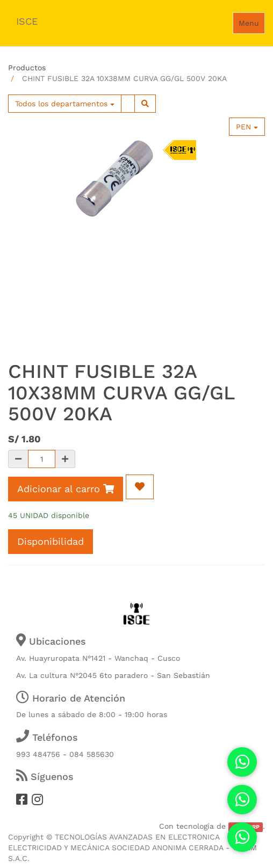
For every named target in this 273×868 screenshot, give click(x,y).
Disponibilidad (51, 541)
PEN (247, 127)
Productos (27, 68)
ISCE (27, 21)
